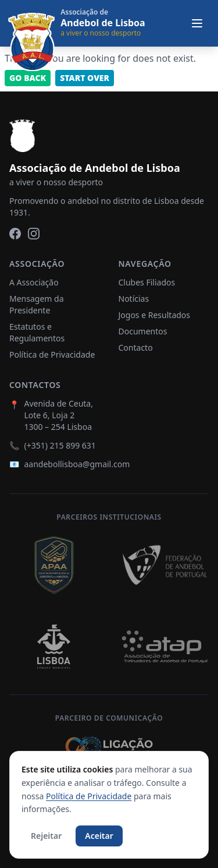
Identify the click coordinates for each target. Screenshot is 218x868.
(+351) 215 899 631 (60, 445)
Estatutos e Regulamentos (37, 332)
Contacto (136, 347)
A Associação (34, 282)
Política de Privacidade (52, 354)
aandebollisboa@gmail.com (77, 464)
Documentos (143, 331)
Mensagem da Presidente (37, 304)
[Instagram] (34, 234)
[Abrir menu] (197, 23)
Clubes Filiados (147, 282)
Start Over (85, 78)
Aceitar (99, 836)
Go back (28, 78)
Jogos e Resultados (155, 315)
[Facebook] (15, 234)
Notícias (134, 299)
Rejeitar (46, 836)
